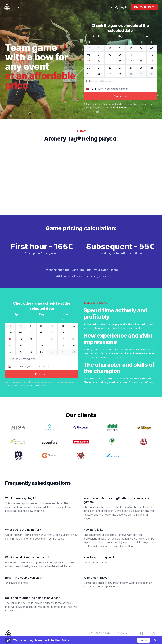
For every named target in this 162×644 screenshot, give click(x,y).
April (96, 36)
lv (26, 7)
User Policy (62, 640)
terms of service (118, 107)
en (18, 7)
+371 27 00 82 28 (145, 7)
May (120, 36)
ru (33, 7)
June (145, 36)
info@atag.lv (119, 7)
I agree (143, 640)
